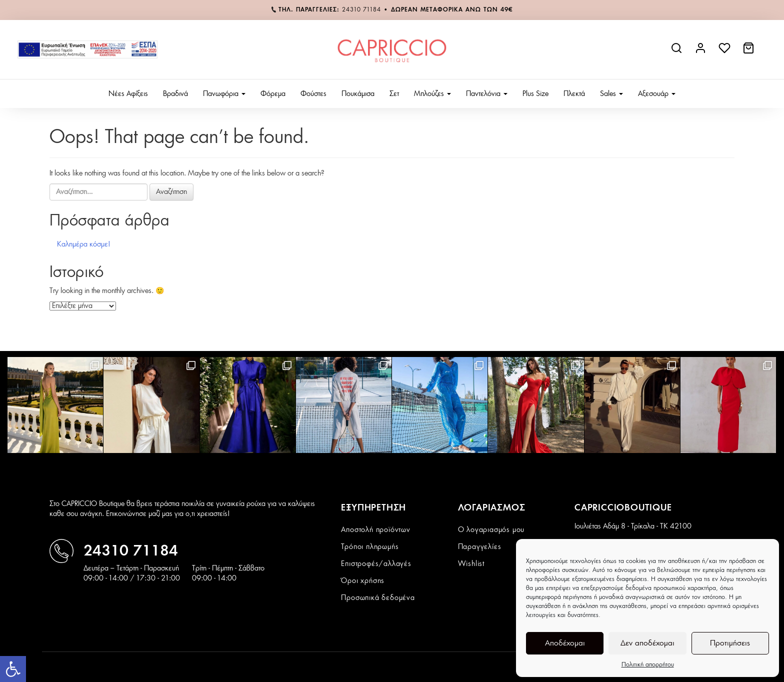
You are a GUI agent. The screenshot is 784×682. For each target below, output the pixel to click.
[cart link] (749, 52)
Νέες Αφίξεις (128, 94)
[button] (13, 669)
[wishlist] (725, 52)
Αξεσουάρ (657, 94)
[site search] (677, 52)
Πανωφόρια (224, 94)
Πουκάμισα (358, 94)
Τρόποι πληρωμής (370, 547)
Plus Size (535, 94)
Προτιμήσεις (730, 643)
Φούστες (313, 94)
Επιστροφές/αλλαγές (376, 564)
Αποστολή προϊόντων (375, 530)
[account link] (701, 52)
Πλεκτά (574, 94)
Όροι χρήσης (363, 581)
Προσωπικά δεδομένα (378, 598)
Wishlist (471, 564)
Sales (611, 94)
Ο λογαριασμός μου (491, 530)
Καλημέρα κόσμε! (84, 244)
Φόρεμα (273, 94)
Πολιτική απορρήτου (648, 664)
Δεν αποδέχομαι (647, 643)
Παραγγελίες (480, 547)
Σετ (394, 94)
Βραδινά (175, 94)
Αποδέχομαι (565, 643)
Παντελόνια (487, 94)
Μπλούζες (432, 94)
